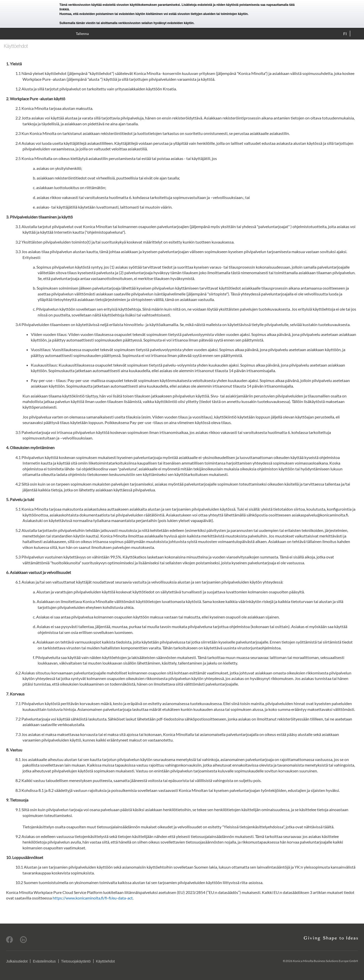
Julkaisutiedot (17, 961)
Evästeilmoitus (44, 961)
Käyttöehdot (106, 961)
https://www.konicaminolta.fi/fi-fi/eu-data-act (93, 898)
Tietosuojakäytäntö (76, 961)
